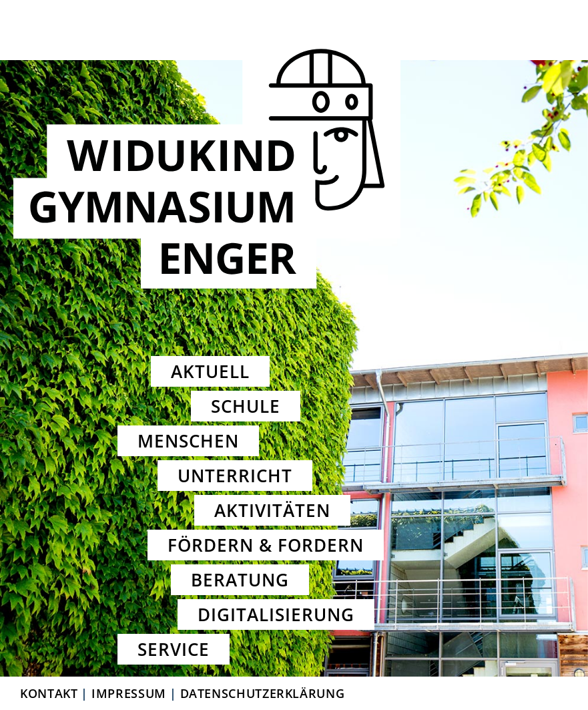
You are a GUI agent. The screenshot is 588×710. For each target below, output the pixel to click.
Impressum (129, 693)
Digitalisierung (276, 614)
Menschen (188, 441)
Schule (246, 406)
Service (174, 649)
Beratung (240, 580)
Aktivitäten (272, 510)
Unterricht (235, 476)
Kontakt (49, 693)
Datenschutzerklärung (263, 693)
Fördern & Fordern (266, 545)
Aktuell (210, 371)
